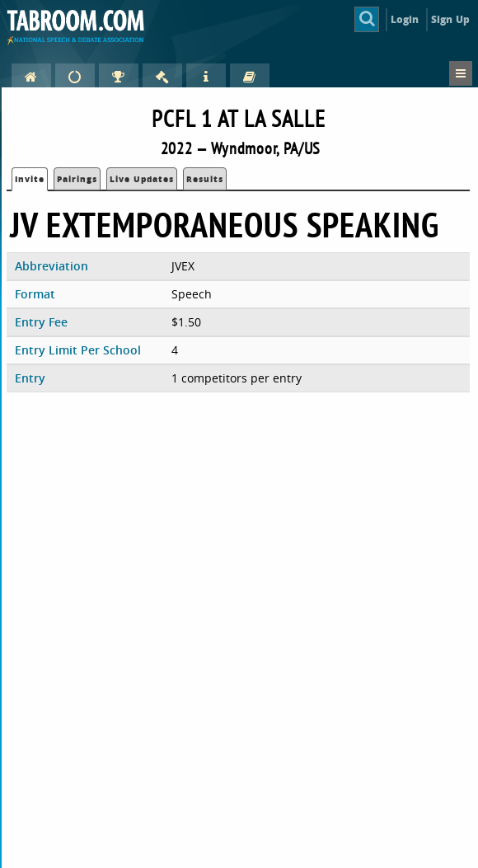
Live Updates (142, 179)
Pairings (77, 179)
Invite (30, 179)
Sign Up (450, 19)
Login (405, 19)
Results (205, 179)
